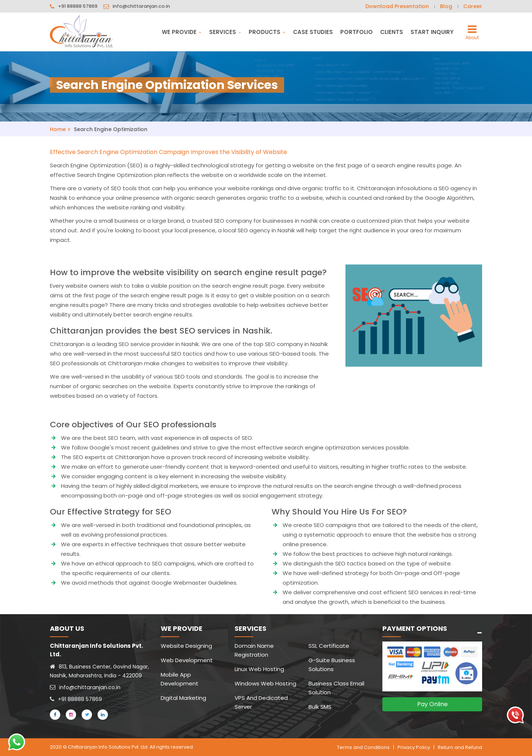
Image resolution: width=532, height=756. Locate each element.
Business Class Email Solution (336, 688)
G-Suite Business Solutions (332, 665)
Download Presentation (397, 6)
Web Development (187, 660)
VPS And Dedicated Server (261, 702)
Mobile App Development (180, 679)
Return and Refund (460, 747)
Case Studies (313, 32)
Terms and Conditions (363, 747)
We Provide (182, 32)
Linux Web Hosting (259, 669)
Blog (446, 6)
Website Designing (186, 646)
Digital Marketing (183, 698)
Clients (392, 32)
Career (473, 6)
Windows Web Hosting (265, 683)
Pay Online (432, 704)
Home (58, 129)
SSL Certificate (329, 646)
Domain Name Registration (254, 650)
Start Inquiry (432, 32)
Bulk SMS (320, 707)
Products (267, 32)
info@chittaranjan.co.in (142, 6)
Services (225, 32)
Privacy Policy (414, 747)
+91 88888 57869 (78, 6)
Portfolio (357, 32)
